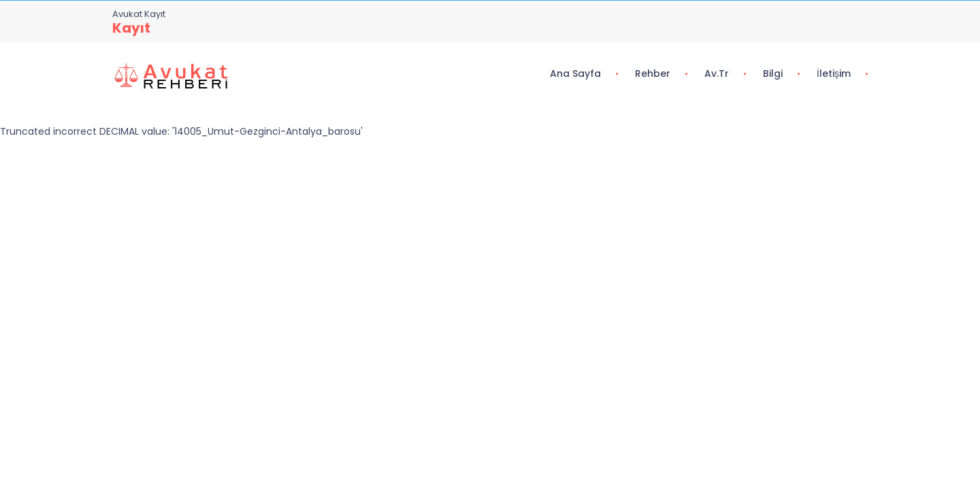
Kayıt (131, 28)
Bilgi (773, 73)
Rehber (653, 73)
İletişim (834, 73)
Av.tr (717, 73)
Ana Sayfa (575, 73)
